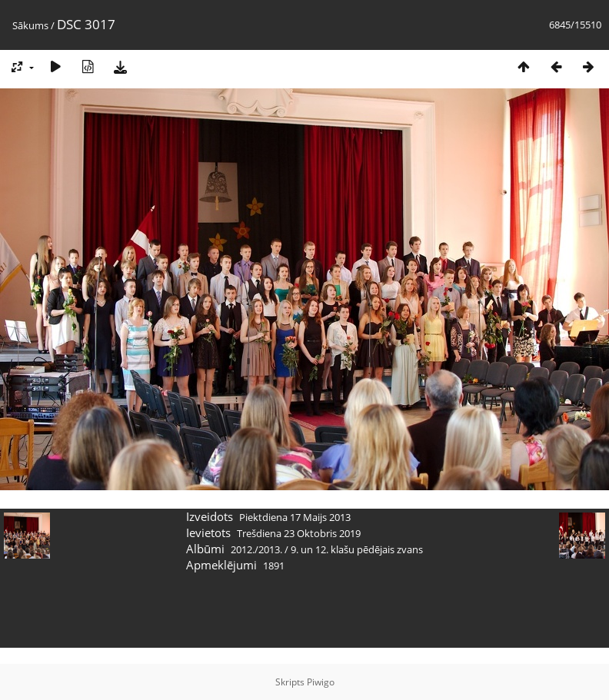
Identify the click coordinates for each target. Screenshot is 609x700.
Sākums (30, 25)
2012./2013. (256, 549)
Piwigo (321, 682)
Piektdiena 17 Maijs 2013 (295, 517)
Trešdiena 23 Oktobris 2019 (299, 533)
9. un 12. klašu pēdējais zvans (357, 549)
